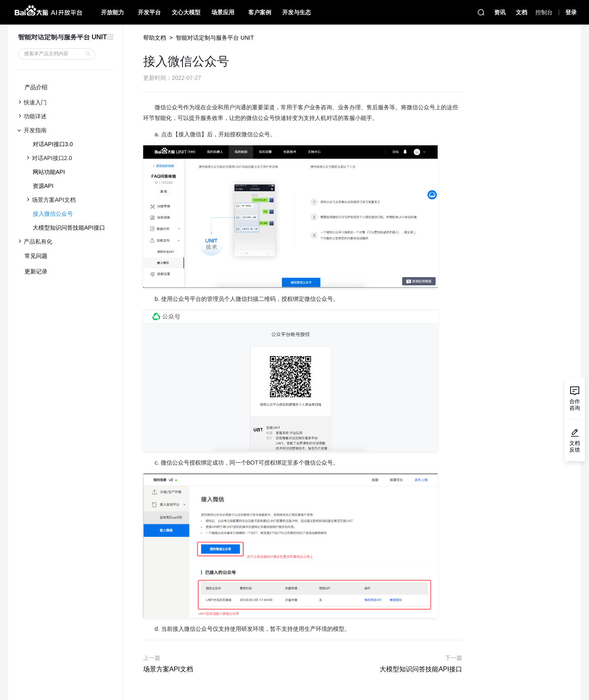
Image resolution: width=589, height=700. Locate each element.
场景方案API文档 (168, 669)
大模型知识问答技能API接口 (69, 228)
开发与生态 (297, 12)
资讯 (500, 12)
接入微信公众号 (53, 214)
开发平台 (149, 12)
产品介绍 (36, 87)
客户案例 (260, 12)
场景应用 (223, 12)
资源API (43, 186)
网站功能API (49, 172)
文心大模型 (186, 12)
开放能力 (112, 12)
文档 (522, 12)
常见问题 (36, 256)
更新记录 (36, 271)
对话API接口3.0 (53, 144)
